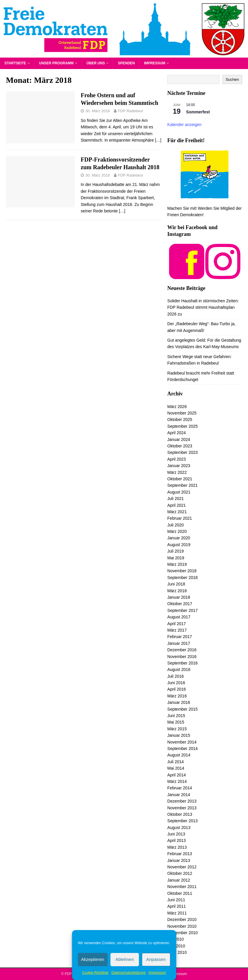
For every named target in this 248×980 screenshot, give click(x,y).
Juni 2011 (176, 900)
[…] (158, 140)
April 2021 (177, 505)
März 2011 (177, 913)
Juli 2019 (176, 551)
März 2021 (177, 512)
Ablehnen (125, 959)
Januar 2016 (179, 702)
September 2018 (183, 578)
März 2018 (177, 591)
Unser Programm (56, 63)
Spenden (126, 63)
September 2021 (183, 485)
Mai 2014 (176, 768)
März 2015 (177, 729)
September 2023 (183, 452)
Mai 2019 (176, 558)
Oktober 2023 (180, 446)
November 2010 (182, 926)
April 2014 (177, 775)
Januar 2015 (179, 735)
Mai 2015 (176, 722)
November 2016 (182, 657)
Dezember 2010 (182, 919)
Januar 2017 (179, 643)
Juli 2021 (176, 499)
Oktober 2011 (180, 893)
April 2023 (177, 459)
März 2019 (177, 564)
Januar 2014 (179, 795)
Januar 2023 (179, 466)
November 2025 (182, 413)
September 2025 (183, 426)
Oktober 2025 (180, 419)
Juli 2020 (176, 525)
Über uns (96, 63)
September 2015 (183, 709)
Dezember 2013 (182, 801)
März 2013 (177, 847)
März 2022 (177, 472)
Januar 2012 (179, 880)
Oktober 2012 (180, 873)
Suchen (232, 79)
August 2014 (179, 755)
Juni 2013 (176, 834)
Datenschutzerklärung (128, 973)
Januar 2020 (179, 538)
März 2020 (177, 531)
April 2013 (177, 840)
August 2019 (179, 545)
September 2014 (183, 749)
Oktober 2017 (180, 604)
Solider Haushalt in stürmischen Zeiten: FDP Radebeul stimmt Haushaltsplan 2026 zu (203, 307)
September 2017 (183, 610)
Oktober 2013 (180, 814)
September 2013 (183, 821)
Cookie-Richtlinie (95, 973)
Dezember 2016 (182, 650)
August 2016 (179, 669)
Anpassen (156, 959)
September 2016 (183, 663)
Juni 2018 (176, 584)
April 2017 (177, 624)
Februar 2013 (180, 854)
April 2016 (177, 689)
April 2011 (177, 906)
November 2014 (182, 742)
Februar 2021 (180, 518)
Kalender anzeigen (184, 125)
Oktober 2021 (180, 479)
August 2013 (179, 828)
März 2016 (177, 696)
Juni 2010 (176, 946)
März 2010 (177, 952)
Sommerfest (198, 112)
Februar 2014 (180, 788)
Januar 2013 (179, 860)
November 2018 (182, 571)
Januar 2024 (179, 439)
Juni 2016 (176, 683)
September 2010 (183, 933)
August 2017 (179, 617)
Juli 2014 (176, 762)
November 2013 (182, 808)
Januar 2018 (179, 597)
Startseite (15, 63)
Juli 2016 (176, 676)
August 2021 (179, 492)
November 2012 (182, 867)
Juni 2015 (176, 716)
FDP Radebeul (130, 111)
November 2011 (182, 887)
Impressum (157, 973)
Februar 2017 (180, 637)
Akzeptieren (93, 959)
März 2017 (177, 630)
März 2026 (177, 407)
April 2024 (177, 433)
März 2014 (177, 781)
